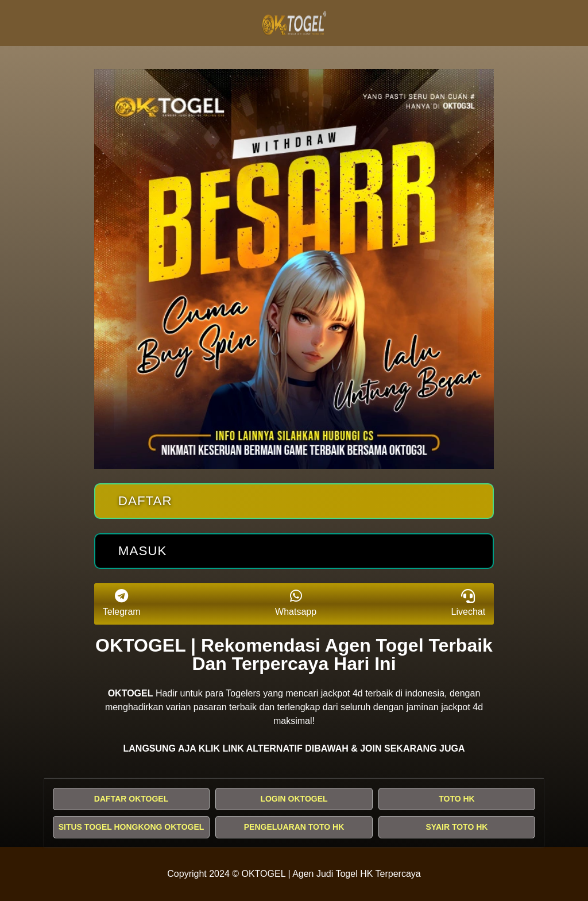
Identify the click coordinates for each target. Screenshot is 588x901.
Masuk (143, 551)
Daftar (145, 501)
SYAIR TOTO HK (457, 827)
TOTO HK (457, 799)
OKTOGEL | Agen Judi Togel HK (307, 874)
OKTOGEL (131, 693)
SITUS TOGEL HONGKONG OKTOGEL (131, 827)
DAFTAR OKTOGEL (131, 799)
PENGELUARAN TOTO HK (294, 827)
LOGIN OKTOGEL (294, 799)
